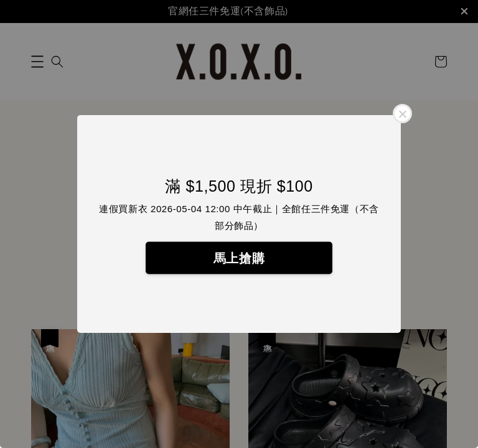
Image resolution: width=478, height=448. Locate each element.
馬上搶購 (239, 258)
